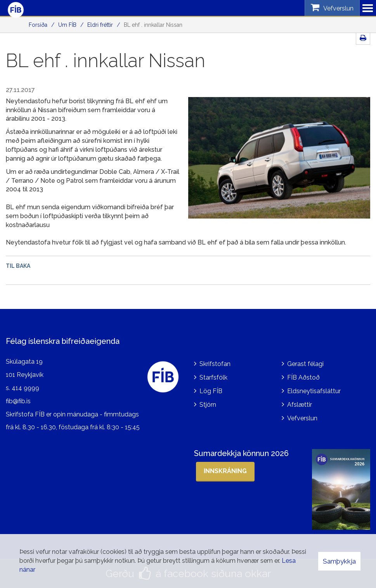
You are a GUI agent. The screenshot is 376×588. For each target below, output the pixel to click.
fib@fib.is (18, 401)
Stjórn (208, 405)
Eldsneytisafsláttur (314, 391)
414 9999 (25, 388)
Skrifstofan (215, 364)
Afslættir (300, 405)
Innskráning (225, 471)
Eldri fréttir (100, 25)
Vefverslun (302, 418)
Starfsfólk (213, 377)
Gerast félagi (305, 364)
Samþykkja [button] (339, 561)
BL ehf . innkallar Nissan (153, 25)
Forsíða (38, 25)
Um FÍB (67, 25)
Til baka (18, 266)
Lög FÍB (211, 391)
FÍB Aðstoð (303, 377)
